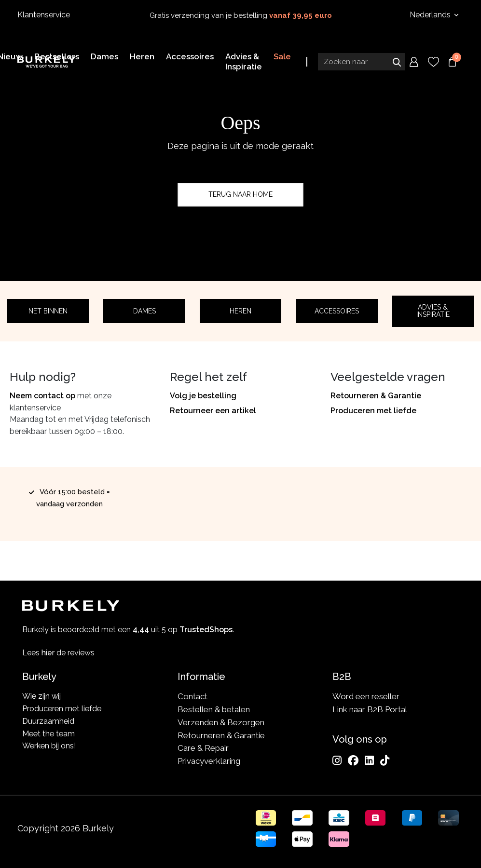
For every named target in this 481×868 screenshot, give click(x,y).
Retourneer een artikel (213, 411)
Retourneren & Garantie (376, 396)
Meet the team (50, 735)
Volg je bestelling (203, 396)
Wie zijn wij (43, 696)
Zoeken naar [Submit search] (397, 61)
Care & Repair (203, 748)
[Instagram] (337, 760)
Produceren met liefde (373, 411)
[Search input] (361, 61)
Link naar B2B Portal (370, 709)
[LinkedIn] (369, 760)
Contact (192, 696)
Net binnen (48, 311)
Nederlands (431, 15)
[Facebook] (353, 760)
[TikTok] (385, 760)
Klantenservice (44, 15)
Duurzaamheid (49, 722)
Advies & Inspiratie (433, 311)
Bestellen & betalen (214, 709)
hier (48, 653)
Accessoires (337, 311)
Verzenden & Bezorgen (221, 722)
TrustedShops (298, 555)
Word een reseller (366, 696)
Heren (240, 311)
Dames (144, 311)
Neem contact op (42, 396)
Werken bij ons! (51, 748)
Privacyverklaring (209, 761)
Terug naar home (240, 194)
